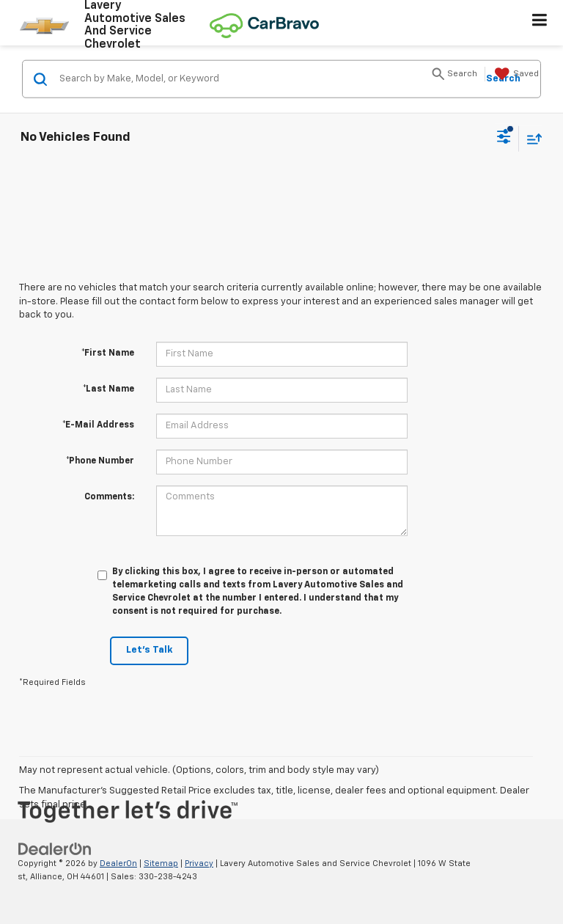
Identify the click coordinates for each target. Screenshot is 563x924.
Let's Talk (149, 650)
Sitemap (161, 863)
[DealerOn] (55, 849)
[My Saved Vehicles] (515, 74)
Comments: (109, 497)
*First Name (108, 353)
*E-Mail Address (98, 425)
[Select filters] (504, 139)
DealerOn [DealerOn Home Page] (118, 863)
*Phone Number (100, 461)
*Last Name (108, 389)
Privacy (199, 863)
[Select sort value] (531, 138)
